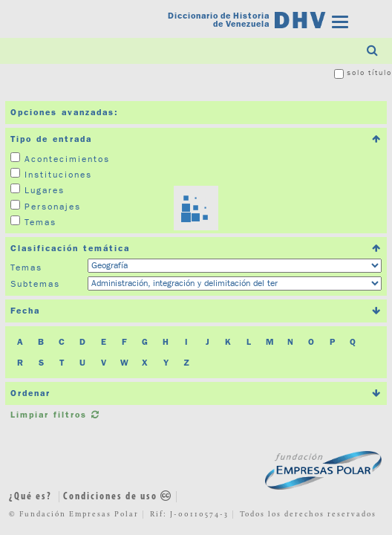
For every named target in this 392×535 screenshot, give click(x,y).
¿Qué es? (30, 497)
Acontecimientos (67, 159)
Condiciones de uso (118, 497)
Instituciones (58, 174)
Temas (40, 222)
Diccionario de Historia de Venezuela (219, 20)
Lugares (45, 190)
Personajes (53, 206)
